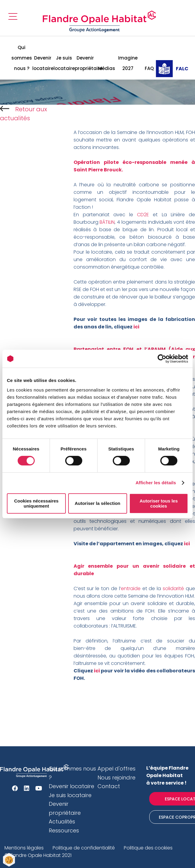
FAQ (149, 68)
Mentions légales (24, 848)
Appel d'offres (116, 769)
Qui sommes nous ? (22, 58)
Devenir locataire (43, 63)
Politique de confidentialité (84, 848)
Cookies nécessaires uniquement (36, 503)
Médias (107, 68)
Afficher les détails (156, 483)
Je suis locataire (64, 63)
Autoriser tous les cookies (159, 503)
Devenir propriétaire (85, 63)
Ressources (64, 830)
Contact (109, 786)
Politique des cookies (148, 848)
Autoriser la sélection (98, 503)
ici (96, 671)
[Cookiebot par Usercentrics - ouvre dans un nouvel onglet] (162, 359)
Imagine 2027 (128, 63)
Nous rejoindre (116, 778)
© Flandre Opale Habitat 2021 (38, 855)
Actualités (62, 821)
